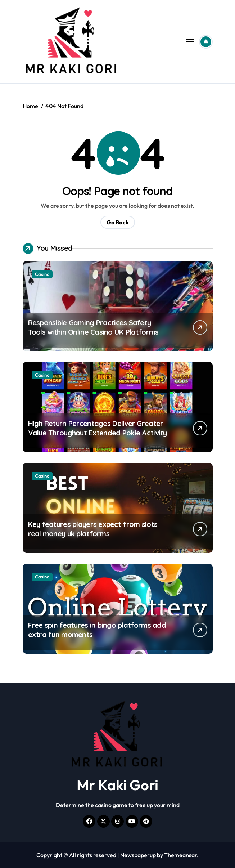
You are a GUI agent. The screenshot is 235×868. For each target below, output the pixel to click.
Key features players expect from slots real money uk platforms (93, 529)
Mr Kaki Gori (117, 785)
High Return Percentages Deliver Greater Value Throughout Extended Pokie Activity (98, 428)
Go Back (118, 222)
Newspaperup (138, 855)
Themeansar (180, 855)
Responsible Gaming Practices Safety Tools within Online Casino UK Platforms (93, 327)
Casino (42, 274)
